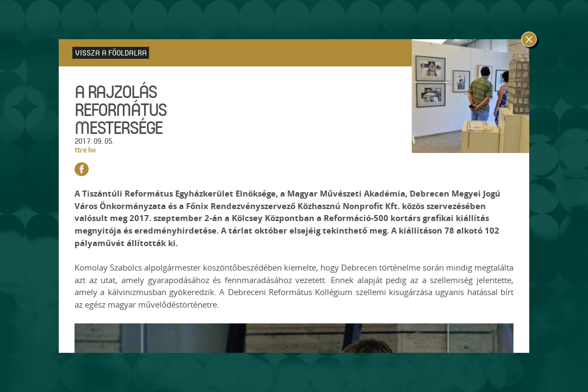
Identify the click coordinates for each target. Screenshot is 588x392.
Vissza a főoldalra (111, 53)
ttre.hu (85, 149)
